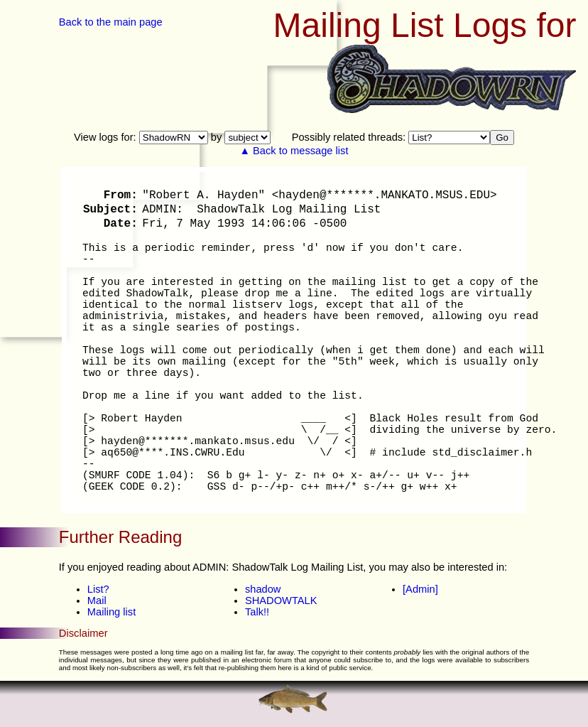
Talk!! (257, 612)
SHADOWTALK (281, 601)
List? (98, 589)
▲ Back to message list (294, 151)
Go (502, 138)
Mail (97, 601)
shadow (263, 589)
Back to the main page (111, 22)
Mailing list (111, 612)
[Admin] (420, 589)
